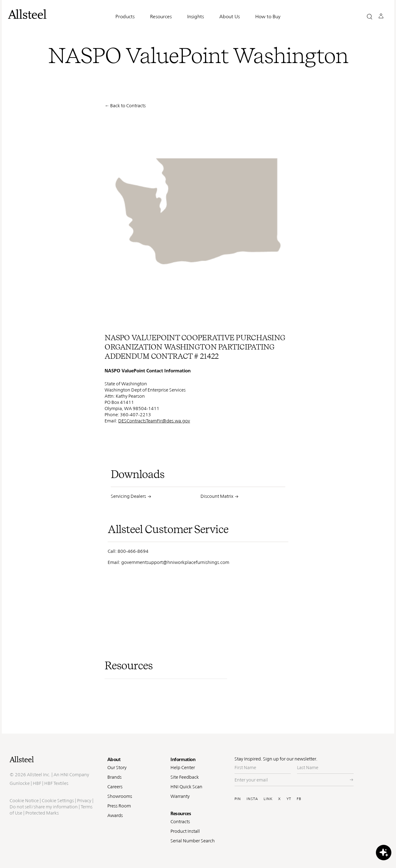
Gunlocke (20, 783)
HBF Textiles (56, 783)
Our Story (117, 767)
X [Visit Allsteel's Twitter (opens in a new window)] (280, 799)
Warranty (180, 796)
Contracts (180, 821)
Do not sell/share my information (44, 807)
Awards (115, 815)
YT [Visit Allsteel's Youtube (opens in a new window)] (289, 799)
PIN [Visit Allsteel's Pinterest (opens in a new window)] (238, 799)
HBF (37, 783)
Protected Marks (42, 813)
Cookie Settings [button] (58, 800)
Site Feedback (185, 777)
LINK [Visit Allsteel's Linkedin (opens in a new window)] (268, 799)
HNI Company (75, 775)
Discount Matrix (217, 496)
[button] (370, 17)
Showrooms (120, 796)
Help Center (183, 767)
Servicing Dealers (128, 496)
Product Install (185, 831)
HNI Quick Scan (186, 787)
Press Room (119, 806)
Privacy (84, 800)
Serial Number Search (193, 841)
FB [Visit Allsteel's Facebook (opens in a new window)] (299, 799)
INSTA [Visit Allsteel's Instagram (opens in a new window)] (252, 799)
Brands (114, 777)
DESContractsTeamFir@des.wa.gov (154, 421)
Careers (115, 787)
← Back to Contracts (125, 106)
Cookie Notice (24, 800)
